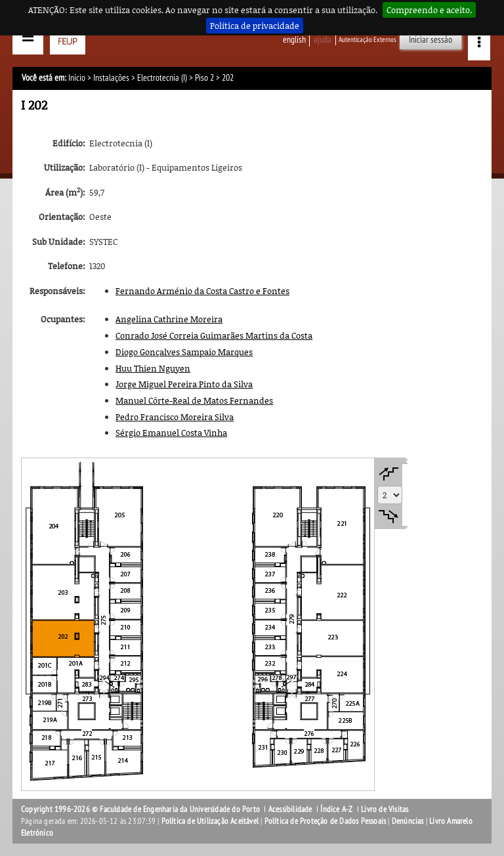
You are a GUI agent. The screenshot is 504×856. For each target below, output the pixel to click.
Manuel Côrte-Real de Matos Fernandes (194, 400)
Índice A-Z (336, 809)
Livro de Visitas (385, 809)
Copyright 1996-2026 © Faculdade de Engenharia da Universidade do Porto (140, 809)
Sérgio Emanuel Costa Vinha (171, 433)
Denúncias (408, 821)
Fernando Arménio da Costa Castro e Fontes (202, 291)
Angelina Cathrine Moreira (169, 319)
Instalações (111, 78)
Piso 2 (204, 78)
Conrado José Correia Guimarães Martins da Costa (214, 335)
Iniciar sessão (430, 40)
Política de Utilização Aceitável (210, 821)
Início (77, 78)
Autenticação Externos (367, 40)
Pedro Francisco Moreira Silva (175, 417)
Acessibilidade (290, 809)
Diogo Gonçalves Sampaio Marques (184, 352)
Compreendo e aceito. (429, 10)
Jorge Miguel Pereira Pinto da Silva (184, 384)
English (294, 40)
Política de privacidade (255, 26)
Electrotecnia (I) (162, 78)
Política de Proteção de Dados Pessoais (325, 821)
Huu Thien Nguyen (153, 368)
